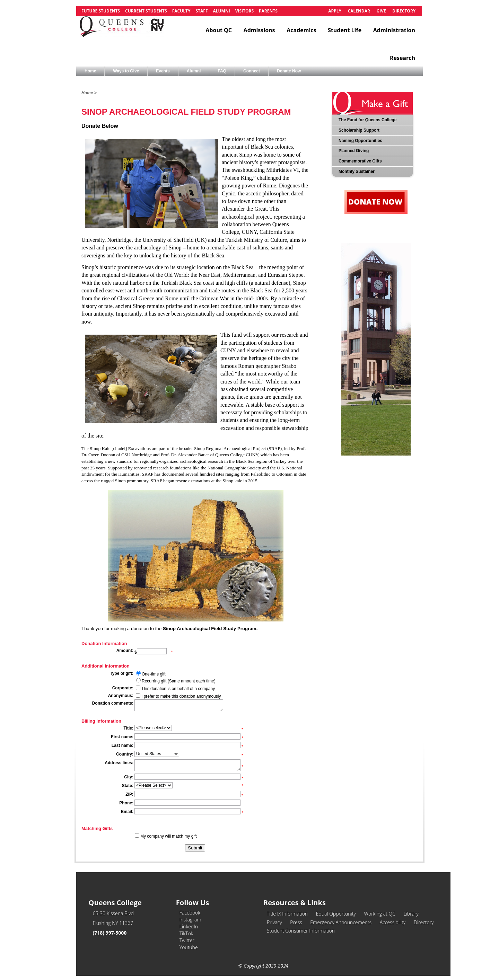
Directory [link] (404, 11)
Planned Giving (354, 151)
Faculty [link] (181, 11)
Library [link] (411, 914)
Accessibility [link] (393, 922)
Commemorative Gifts (360, 161)
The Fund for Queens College (367, 120)
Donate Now (289, 71)
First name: (122, 737)
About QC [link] (219, 30)
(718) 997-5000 (110, 933)
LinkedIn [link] (189, 926)
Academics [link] (301, 30)
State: (128, 786)
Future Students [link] (101, 11)
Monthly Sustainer (357, 171)
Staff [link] (202, 11)
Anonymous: (121, 696)
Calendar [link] (359, 11)
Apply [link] (335, 11)
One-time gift (154, 674)
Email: (127, 812)
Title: (129, 728)
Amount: (125, 651)
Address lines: (119, 763)
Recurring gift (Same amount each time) (179, 681)
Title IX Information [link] (287, 914)
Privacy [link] (274, 922)
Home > (89, 93)
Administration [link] (394, 30)
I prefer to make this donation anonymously (181, 696)
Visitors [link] (244, 11)
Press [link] (296, 922)
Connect (252, 71)
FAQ (222, 71)
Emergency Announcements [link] (341, 922)
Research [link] (402, 58)
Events (163, 71)
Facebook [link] (190, 913)
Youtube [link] (189, 947)
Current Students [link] (146, 11)
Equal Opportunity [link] (336, 914)
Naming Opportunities (360, 141)
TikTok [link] (186, 933)
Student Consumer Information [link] (301, 931)
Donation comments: (113, 703)
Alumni (194, 71)
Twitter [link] (187, 940)
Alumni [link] (221, 11)
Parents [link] (268, 11)
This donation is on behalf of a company (178, 689)
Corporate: (123, 688)
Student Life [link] (345, 30)
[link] (122, 30)
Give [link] (381, 11)
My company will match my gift (169, 836)
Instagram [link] (190, 920)
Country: (125, 754)
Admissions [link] (259, 30)
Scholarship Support (359, 130)
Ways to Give (126, 71)
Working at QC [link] (379, 914)
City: (129, 777)
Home (90, 71)
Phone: (126, 803)
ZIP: (129, 794)
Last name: (122, 745)
